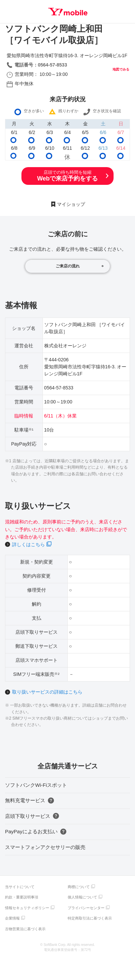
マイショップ (71, 204)
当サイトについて (20, 887)
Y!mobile (68, 12)
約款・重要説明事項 (22, 897)
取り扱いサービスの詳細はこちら (47, 692)
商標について (79, 887)
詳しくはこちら (28, 544)
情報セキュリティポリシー (27, 908)
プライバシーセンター (86, 908)
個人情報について (82, 897)
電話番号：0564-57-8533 (41, 65)
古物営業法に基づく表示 (25, 929)
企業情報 (12, 918)
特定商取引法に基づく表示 (90, 918)
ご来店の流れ (68, 266)
